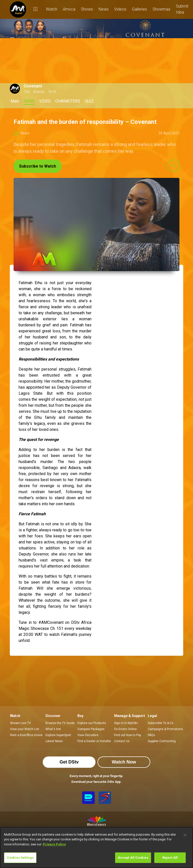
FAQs (151, 735)
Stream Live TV (20, 723)
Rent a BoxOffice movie (26, 735)
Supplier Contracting (162, 741)
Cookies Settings (20, 858)
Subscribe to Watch (38, 166)
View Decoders (88, 735)
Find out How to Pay (128, 735)
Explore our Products (92, 723)
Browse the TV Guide (60, 723)
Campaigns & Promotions (165, 729)
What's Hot (53, 729)
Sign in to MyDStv (126, 723)
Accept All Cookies (133, 858)
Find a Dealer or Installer (94, 741)
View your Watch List (25, 729)
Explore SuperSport (58, 735)
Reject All (170, 858)
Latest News (54, 741)
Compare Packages (91, 729)
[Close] (185, 835)
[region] (96, 848)
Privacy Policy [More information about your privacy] (54, 844)
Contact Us (122, 741)
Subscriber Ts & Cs (161, 723)
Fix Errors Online (125, 729)
